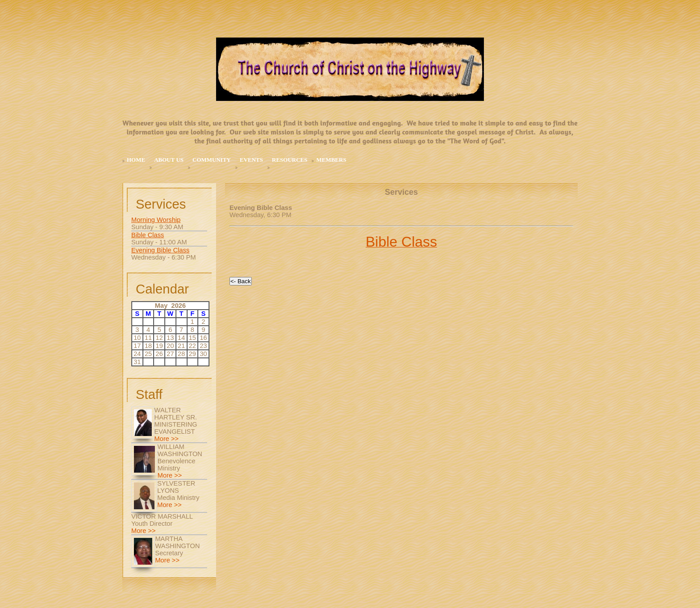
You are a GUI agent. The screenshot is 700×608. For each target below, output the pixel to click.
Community (212, 160)
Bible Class (148, 235)
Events (251, 160)
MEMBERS (331, 160)
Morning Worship (156, 220)
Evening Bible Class (160, 250)
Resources (290, 160)
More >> (167, 439)
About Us (169, 160)
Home (136, 160)
